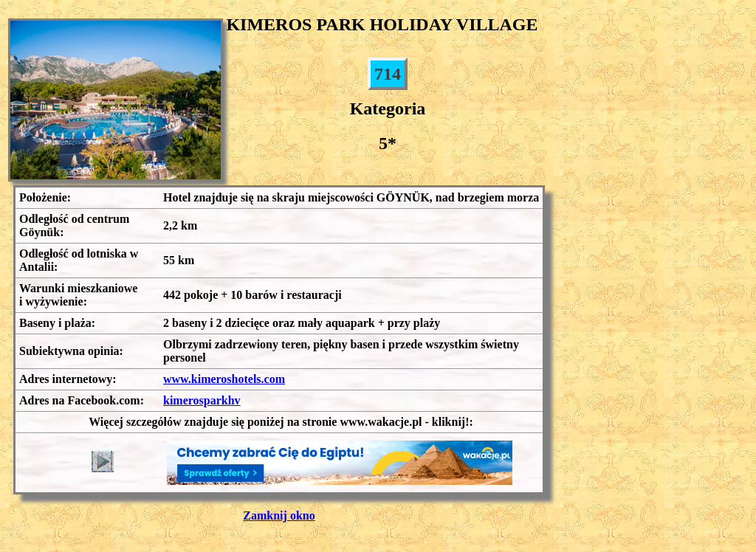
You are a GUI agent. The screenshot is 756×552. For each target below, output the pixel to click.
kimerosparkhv (202, 400)
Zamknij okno (279, 515)
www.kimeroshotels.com (224, 379)
